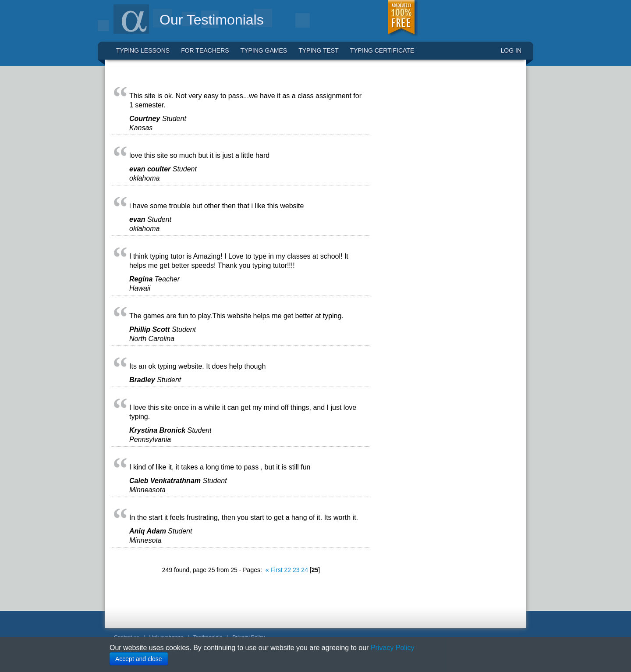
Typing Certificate (382, 50)
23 (296, 570)
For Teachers (205, 50)
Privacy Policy (393, 648)
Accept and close (139, 659)
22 (287, 570)
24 (305, 570)
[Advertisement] (445, 207)
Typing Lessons (143, 50)
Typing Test (319, 50)
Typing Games (264, 50)
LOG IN (511, 50)
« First (274, 570)
